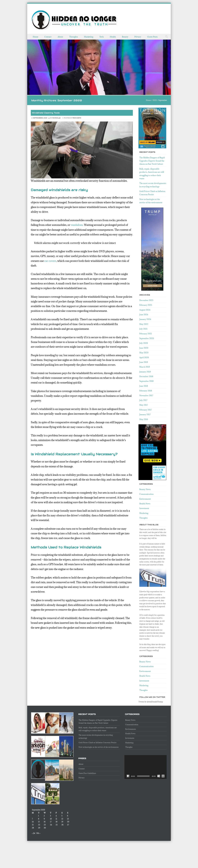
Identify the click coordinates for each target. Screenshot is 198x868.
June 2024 (144, 315)
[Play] (128, 776)
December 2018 (146, 376)
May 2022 (144, 324)
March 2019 (145, 367)
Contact (48, 37)
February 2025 (146, 305)
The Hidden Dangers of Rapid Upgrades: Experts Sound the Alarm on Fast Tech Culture (152, 161)
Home (35, 37)
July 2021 (143, 329)
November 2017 (146, 396)
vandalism (77, 225)
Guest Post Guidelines (87, 773)
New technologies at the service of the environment (99, 747)
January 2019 (145, 372)
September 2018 (146, 381)
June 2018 (144, 386)
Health (113, 37)
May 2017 (144, 405)
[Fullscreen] (163, 776)
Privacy (138, 37)
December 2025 (146, 300)
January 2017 (145, 414)
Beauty (125, 37)
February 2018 (146, 391)
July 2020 (144, 343)
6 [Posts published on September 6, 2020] (68, 816)
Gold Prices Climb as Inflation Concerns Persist (97, 742)
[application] (146, 767)
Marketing (89, 37)
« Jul (34, 833)
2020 (155, 100)
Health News (145, 504)
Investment (144, 508)
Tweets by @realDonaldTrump (151, 702)
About (60, 37)
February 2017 (146, 410)
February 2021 (146, 334)
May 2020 (144, 353)
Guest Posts (152, 37)
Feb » (38, 833)
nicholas (56, 118)
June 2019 (144, 362)
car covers (50, 261)
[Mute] (159, 776)
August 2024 (145, 310)
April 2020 (144, 357)
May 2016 (144, 419)
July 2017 (143, 400)
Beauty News (145, 489)
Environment (145, 499)
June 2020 (144, 348)
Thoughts (74, 37)
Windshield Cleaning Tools (46, 113)
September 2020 (147, 338)
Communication (146, 494)
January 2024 (145, 319)
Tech (101, 37)
